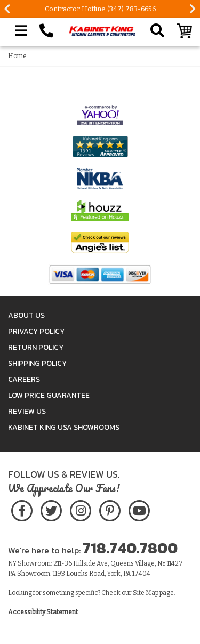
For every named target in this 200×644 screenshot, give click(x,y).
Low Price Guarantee (49, 395)
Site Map (146, 593)
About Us (26, 315)
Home (17, 56)
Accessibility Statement (43, 612)
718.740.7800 (130, 548)
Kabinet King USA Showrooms (64, 427)
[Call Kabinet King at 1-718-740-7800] (46, 31)
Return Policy (36, 347)
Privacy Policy (36, 331)
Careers (24, 379)
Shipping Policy (37, 363)
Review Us (27, 411)
